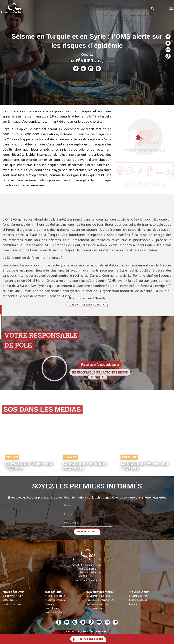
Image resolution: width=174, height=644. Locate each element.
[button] (171, 8)
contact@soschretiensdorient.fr (87, 580)
